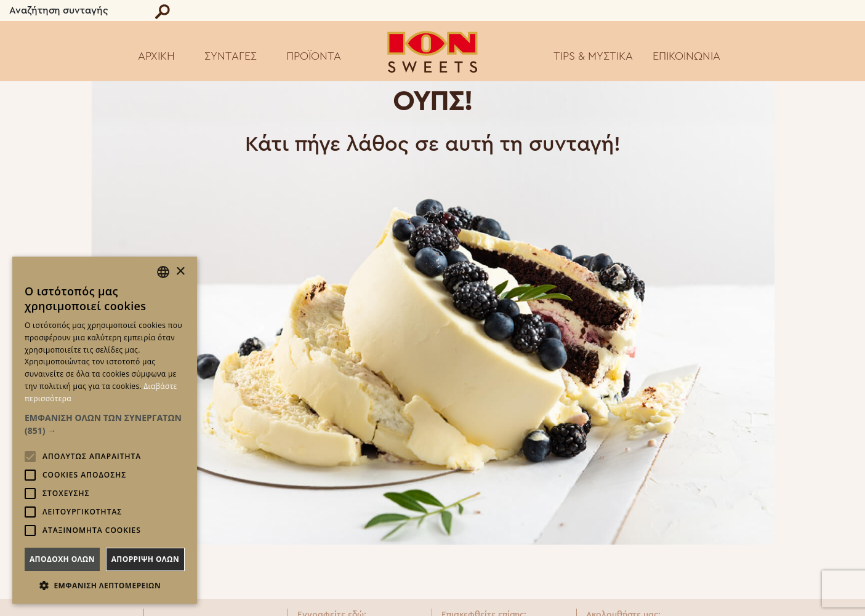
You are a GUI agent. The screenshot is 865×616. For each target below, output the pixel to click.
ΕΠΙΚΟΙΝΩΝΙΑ (686, 56)
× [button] (180, 272)
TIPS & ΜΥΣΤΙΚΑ (593, 56)
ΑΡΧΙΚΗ (156, 56)
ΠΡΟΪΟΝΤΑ (314, 56)
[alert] (105, 430)
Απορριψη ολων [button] (145, 559)
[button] (105, 424)
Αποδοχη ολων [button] (62, 559)
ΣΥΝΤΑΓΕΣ (231, 56)
